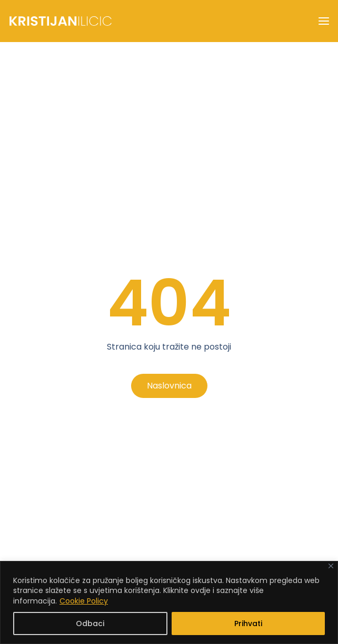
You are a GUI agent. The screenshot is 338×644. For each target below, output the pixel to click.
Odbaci (90, 623)
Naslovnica (169, 386)
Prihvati (248, 623)
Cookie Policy (84, 601)
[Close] (331, 566)
